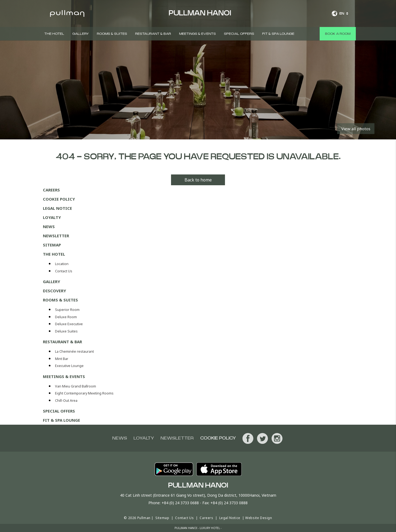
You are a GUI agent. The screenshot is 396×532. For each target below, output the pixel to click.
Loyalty (52, 217)
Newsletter (56, 236)
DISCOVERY (54, 291)
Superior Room (67, 310)
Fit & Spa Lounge (278, 34)
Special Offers (239, 34)
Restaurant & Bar (153, 34)
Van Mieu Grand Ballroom (76, 386)
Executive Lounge (69, 366)
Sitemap (52, 245)
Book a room (338, 34)
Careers (51, 190)
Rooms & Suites (112, 34)
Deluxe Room (66, 317)
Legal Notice (57, 208)
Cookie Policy (59, 199)
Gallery (81, 34)
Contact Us (64, 271)
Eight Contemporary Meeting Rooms (84, 393)
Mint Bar (62, 359)
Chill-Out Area (66, 401)
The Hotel (54, 34)
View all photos (356, 129)
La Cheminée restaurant (74, 351)
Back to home (198, 180)
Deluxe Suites (66, 331)
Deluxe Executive (69, 324)
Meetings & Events (197, 34)
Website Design (259, 518)
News (49, 226)
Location (62, 264)
